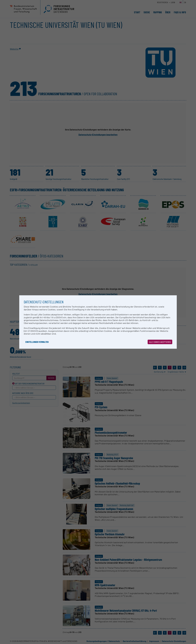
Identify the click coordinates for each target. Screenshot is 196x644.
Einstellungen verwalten (37, 342)
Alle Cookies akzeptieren (160, 342)
